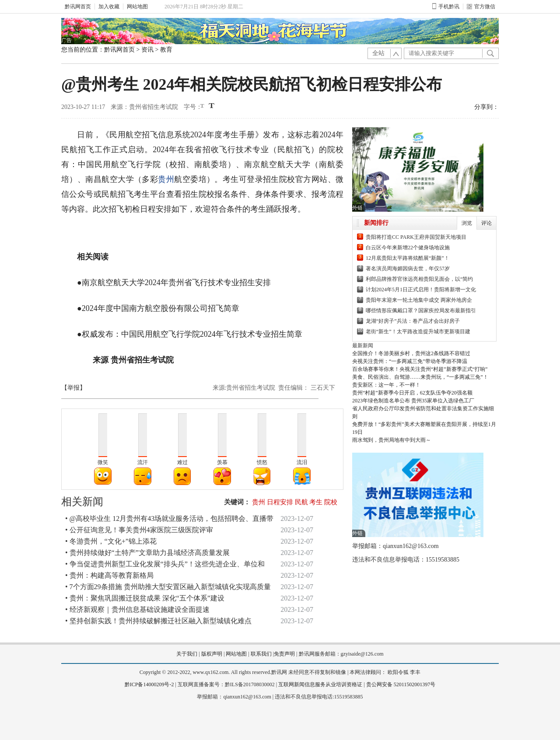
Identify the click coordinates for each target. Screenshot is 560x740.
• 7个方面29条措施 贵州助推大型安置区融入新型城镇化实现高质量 (168, 587)
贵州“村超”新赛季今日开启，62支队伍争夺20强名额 (412, 393)
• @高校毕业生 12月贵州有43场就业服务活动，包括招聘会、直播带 (169, 518)
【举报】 (73, 388)
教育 (166, 50)
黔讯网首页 (78, 7)
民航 (301, 502)
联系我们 (261, 654)
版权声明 (212, 654)
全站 (378, 53)
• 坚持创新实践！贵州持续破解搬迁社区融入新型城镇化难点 (158, 621)
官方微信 (481, 7)
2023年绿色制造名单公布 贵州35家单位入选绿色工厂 (413, 401)
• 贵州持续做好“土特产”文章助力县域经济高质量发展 (147, 553)
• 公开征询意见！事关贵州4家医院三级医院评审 (139, 530)
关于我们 (187, 654)
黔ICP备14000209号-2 (149, 684)
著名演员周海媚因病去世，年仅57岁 (408, 269)
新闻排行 (376, 223)
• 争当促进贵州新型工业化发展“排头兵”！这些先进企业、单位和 (165, 564)
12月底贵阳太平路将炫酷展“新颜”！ (408, 258)
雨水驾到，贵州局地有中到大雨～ (392, 440)
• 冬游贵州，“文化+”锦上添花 (111, 541)
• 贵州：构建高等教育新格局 (109, 575)
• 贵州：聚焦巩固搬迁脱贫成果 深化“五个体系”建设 (145, 598)
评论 (486, 223)
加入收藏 (109, 7)
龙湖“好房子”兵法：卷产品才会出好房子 (413, 321)
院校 (331, 502)
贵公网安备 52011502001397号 (401, 684)
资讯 (147, 50)
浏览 (467, 223)
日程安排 (280, 502)
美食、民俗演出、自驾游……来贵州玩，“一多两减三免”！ (420, 377)
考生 (316, 502)
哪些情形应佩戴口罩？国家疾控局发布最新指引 (421, 311)
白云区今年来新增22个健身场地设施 (408, 248)
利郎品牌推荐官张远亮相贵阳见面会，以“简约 (419, 279)
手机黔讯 (446, 7)
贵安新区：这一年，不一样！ (386, 385)
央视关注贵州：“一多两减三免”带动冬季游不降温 (410, 361)
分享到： (486, 107)
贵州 (166, 179)
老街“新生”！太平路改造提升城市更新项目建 (418, 332)
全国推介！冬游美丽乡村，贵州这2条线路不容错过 (411, 353)
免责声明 (284, 654)
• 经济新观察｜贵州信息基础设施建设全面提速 (137, 609)
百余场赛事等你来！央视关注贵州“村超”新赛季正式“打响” (420, 369)
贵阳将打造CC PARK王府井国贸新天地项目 (416, 237)
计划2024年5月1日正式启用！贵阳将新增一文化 (421, 290)
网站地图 (137, 7)
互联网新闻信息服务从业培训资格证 (320, 684)
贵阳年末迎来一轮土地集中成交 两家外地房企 (419, 300)
